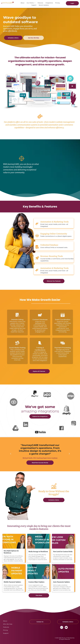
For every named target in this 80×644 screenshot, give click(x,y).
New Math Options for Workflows (11, 552)
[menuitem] (22, 3)
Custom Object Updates (36, 582)
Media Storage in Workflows (38, 552)
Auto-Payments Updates (61, 582)
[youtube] (66, 628)
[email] (62, 628)
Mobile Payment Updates (12, 582)
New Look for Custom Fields (63, 552)
